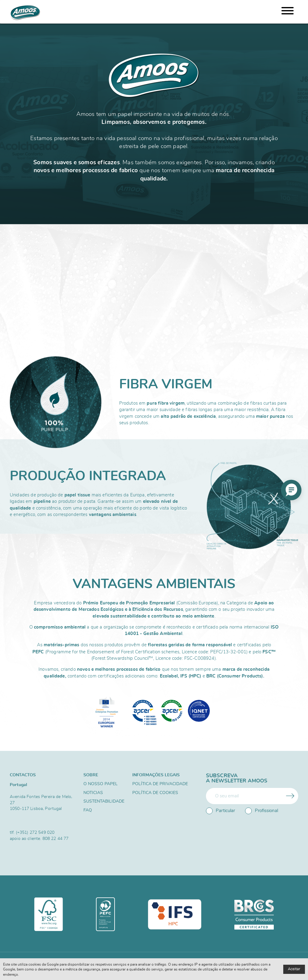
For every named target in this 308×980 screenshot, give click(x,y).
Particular (220, 811)
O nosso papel (101, 784)
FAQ (88, 810)
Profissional (262, 811)
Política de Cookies (155, 793)
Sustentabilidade (104, 801)
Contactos (23, 775)
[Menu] (288, 12)
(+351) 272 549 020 (35, 832)
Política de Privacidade (160, 784)
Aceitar (294, 969)
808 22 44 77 (56, 839)
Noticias (93, 793)
